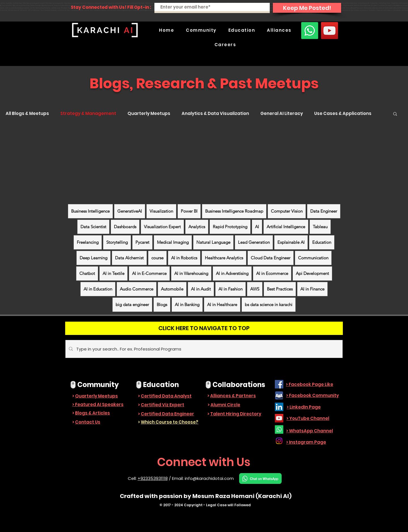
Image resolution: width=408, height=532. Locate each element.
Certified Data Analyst (166, 396)
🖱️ (73, 385)
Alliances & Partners (233, 396)
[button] (201, 30)
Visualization (161, 211)
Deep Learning (93, 258)
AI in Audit (201, 289)
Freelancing (88, 242)
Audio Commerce (137, 289)
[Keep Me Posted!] (307, 8)
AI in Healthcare (222, 305)
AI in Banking (187, 305)
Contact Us (88, 422)
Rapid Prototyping (230, 227)
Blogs (162, 305)
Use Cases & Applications (343, 114)
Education (322, 242)
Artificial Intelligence (286, 227)
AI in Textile (113, 273)
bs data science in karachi (269, 305)
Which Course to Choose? (170, 422)
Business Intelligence (90, 211)
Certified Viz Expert (162, 405)
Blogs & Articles (93, 413)
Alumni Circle (225, 405)
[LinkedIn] (279, 407)
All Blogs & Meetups (27, 114)
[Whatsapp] (310, 31)
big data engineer (132, 305)
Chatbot (87, 273)
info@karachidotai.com (209, 478)
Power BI (189, 211)
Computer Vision (287, 211)
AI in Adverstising (232, 273)
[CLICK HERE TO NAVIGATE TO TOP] (204, 328)
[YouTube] (330, 31)
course (157, 258)
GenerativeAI (130, 211)
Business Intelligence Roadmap (234, 211)
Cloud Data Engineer (271, 258)
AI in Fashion (230, 289)
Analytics (197, 227)
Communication (313, 258)
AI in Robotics (184, 258)
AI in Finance (312, 289)
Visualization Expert (162, 227)
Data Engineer (324, 211)
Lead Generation (254, 242)
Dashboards (125, 227)
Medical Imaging (173, 242)
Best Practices (280, 289)
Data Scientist (93, 227)
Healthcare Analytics (224, 258)
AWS (255, 289)
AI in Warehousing (191, 273)
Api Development (312, 273)
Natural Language (213, 242)
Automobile (172, 289)
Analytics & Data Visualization (215, 114)
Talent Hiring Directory (236, 414)
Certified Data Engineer (167, 414)
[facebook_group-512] (279, 396)
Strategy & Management (88, 114)
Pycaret (142, 242)
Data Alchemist (129, 258)
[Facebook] (279, 384)
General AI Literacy (282, 114)
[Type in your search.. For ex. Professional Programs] (203, 349)
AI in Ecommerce (272, 273)
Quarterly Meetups (149, 114)
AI (257, 227)
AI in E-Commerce (149, 273)
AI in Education (98, 289)
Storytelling (117, 242)
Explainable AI (291, 242)
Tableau (320, 227)
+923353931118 (153, 478)
